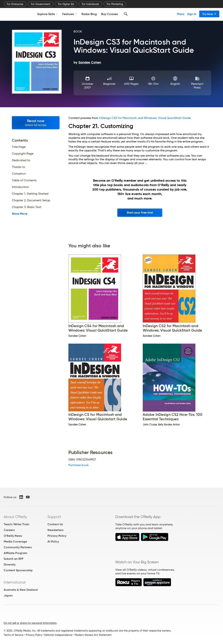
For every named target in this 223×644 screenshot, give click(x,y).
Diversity (10, 564)
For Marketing (115, 4)
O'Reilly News (13, 536)
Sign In (192, 14)
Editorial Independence (58, 635)
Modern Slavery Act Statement (93, 635)
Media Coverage (15, 541)
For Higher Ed (66, 4)
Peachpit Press (197, 86)
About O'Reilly (15, 517)
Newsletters (55, 530)
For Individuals (90, 4)
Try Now (209, 14)
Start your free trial (140, 213)
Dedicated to (21, 160)
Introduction (20, 187)
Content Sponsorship (18, 570)
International (15, 582)
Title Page (19, 147)
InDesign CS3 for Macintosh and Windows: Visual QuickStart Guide (145, 118)
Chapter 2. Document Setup (31, 200)
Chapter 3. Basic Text (27, 207)
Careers (9, 530)
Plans (181, 14)
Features (70, 14)
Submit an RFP (14, 559)
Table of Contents (24, 180)
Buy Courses (110, 14)
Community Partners (18, 547)
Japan (8, 595)
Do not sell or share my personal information (30, 623)
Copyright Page (23, 154)
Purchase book (79, 465)
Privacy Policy (57, 536)
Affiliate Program (15, 553)
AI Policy (53, 541)
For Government (41, 4)
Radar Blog (89, 14)
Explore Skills (48, 14)
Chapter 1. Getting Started (30, 194)
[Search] (126, 14)
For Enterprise (15, 4)
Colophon (19, 174)
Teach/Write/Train (16, 524)
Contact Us (55, 524)
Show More (20, 214)
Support (54, 517)
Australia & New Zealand (21, 590)
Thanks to (19, 167)
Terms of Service (14, 635)
